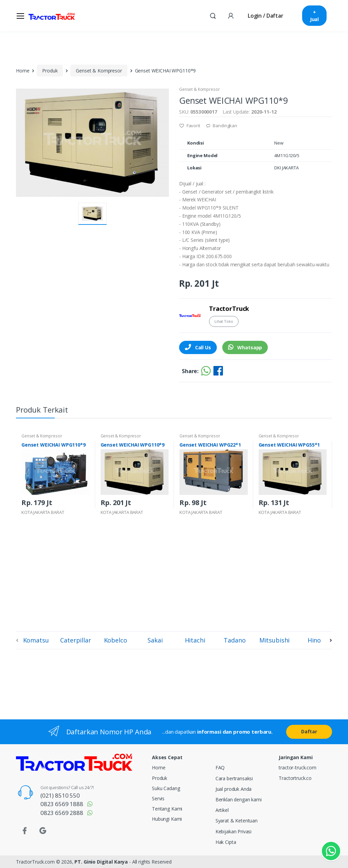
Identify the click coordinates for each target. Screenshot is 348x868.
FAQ (220, 767)
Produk (50, 71)
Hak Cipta (226, 842)
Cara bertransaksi (234, 778)
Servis (158, 798)
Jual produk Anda (234, 789)
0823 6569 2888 (62, 813)
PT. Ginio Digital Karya (101, 862)
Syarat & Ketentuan (237, 821)
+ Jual (314, 16)
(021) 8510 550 (60, 795)
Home (23, 71)
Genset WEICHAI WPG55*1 (289, 445)
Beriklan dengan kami (239, 799)
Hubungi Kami (167, 819)
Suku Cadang (166, 788)
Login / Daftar (266, 16)
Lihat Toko (224, 321)
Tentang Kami (167, 809)
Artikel (222, 810)
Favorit (190, 126)
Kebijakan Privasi (234, 831)
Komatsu (36, 640)
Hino (314, 640)
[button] (213, 15)
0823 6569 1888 (62, 804)
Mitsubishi (275, 640)
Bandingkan (221, 126)
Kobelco (116, 640)
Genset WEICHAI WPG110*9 (54, 445)
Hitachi (195, 640)
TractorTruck (229, 308)
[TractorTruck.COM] (52, 16)
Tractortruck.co (295, 778)
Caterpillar (75, 640)
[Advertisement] (174, 575)
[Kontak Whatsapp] (331, 851)
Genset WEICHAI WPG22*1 (210, 445)
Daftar (309, 731)
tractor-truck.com (298, 767)
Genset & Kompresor (99, 71)
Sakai (155, 640)
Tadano (234, 640)
